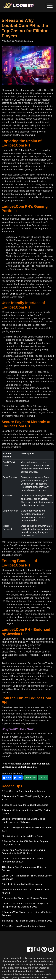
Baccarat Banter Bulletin (14, 676)
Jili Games (11, 237)
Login (13, 294)
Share (7, 777)
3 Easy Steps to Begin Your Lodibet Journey (24, 791)
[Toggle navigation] (50, 6)
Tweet (18, 777)
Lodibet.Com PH (30, 150)
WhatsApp (30, 777)
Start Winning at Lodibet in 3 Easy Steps (22, 836)
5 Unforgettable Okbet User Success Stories (24, 898)
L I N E (43, 777)
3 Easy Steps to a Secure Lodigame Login (23, 926)
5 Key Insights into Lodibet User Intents (22, 884)
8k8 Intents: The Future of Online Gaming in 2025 (27, 921)
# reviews (28, 41)
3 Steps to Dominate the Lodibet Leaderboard (25, 805)
